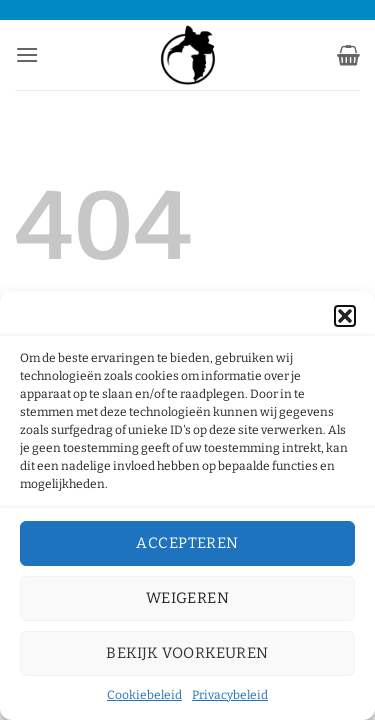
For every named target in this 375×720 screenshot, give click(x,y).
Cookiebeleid (144, 695)
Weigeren (188, 598)
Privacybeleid (230, 695)
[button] (345, 316)
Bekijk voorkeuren (187, 653)
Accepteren (187, 543)
